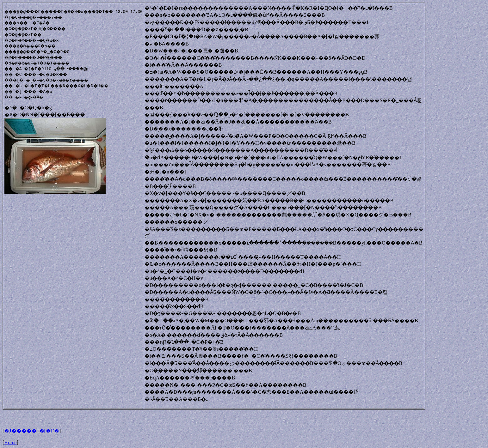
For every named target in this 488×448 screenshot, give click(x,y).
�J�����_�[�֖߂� (32, 431)
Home (10, 442)
